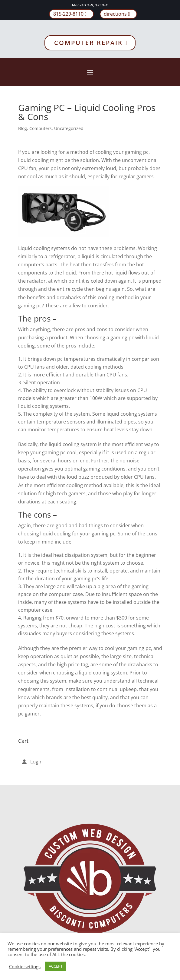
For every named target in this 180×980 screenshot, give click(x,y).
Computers (41, 128)
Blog (23, 128)
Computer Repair (88, 43)
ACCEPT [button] (56, 966)
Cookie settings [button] (25, 966)
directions (115, 14)
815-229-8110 (68, 14)
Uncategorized (69, 128)
